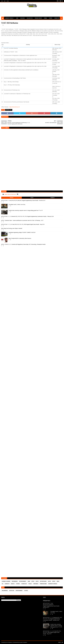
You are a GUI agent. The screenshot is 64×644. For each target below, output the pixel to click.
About (5, 1)
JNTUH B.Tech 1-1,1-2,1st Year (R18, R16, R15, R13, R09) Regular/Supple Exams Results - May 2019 (23, 224)
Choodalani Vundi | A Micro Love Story (17, 204)
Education (22, 18)
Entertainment (23, 581)
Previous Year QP (38, 18)
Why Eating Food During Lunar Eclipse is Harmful (12, 228)
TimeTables (36, 584)
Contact (8, 1)
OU (3, 584)
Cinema (45, 18)
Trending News (43, 584)
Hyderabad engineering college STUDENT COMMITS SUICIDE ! (22, 232)
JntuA (33, 581)
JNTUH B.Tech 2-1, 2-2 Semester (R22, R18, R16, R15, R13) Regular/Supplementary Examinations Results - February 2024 (27, 216)
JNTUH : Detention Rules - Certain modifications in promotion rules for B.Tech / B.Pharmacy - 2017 (22, 220)
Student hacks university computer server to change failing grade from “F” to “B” (26, 210)
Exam (29, 581)
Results (13, 584)
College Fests (30, 18)
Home (2, 1)
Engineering (15, 581)
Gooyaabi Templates (23, 642)
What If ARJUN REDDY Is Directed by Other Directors (20, 238)
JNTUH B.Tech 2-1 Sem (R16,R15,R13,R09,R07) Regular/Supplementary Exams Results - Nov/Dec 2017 (23, 200)
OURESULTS (7, 584)
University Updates (9, 18)
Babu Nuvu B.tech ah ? (10, 194)
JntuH (37, 581)
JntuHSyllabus (43, 581)
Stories (51, 18)
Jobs (17, 18)
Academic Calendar (6, 581)
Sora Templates (9, 642)
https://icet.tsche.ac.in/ (14, 107)
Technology (24, 584)
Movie (54, 581)
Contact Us (57, 18)
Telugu (30, 584)
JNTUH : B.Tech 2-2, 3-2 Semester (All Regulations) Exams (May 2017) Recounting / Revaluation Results (23, 244)
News (58, 581)
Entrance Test (9, 110)
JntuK (49, 581)
